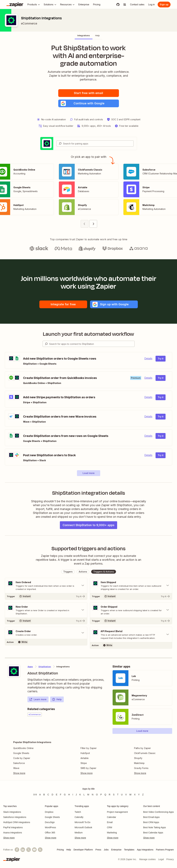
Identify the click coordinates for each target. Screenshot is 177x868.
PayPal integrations (13, 827)
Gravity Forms (141, 768)
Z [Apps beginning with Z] (143, 795)
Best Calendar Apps (153, 833)
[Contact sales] (137, 5)
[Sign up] (164, 5)
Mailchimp (139, 763)
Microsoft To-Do (82, 822)
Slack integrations (12, 812)
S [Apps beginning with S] (114, 795)
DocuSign (50, 822)
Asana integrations (13, 833)
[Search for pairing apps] (98, 143)
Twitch (78, 812)
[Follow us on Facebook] (17, 850)
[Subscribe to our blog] (40, 850)
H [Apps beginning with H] (69, 795)
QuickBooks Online (23, 748)
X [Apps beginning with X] (135, 795)
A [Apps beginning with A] (40, 795)
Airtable (85, 758)
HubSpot (85, 753)
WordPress (50, 827)
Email (110, 822)
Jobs (106, 850)
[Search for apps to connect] (92, 344)
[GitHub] (118, 5)
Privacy (170, 859)
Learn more (38, 699)
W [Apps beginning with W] (130, 795)
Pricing (60, 850)
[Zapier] (15, 5)
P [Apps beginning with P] (101, 795)
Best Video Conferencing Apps (158, 812)
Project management (117, 812)
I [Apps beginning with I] (73, 795)
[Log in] (152, 5)
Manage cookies (147, 859)
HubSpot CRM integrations (17, 822)
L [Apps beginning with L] (84, 795)
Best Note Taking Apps (154, 827)
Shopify (138, 758)
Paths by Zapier (142, 748)
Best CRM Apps (151, 822)
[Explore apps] (125, 5)
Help (57, 699)
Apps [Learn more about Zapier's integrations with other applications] (30, 667)
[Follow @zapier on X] (29, 850)
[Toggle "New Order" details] (46, 610)
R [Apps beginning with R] (110, 795)
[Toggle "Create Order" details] (46, 633)
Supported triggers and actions (88, 548)
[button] (89, 103)
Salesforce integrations (15, 817)
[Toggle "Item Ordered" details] (46, 586)
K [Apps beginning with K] (80, 795)
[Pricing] (97, 5)
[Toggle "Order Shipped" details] (131, 610)
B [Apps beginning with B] (44, 795)
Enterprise (116, 850)
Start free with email (88, 93)
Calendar (112, 817)
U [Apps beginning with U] (122, 795)
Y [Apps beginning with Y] (139, 795)
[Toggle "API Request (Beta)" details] (131, 634)
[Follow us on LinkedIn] (23, 850)
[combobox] (95, 143)
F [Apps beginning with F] (61, 795)
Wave (16, 768)
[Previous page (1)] (85, 224)
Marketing (112, 833)
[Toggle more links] (32, 773)
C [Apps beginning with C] (48, 795)
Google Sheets (21, 753)
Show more (9, 838)
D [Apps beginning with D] (52, 795)
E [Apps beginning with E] (57, 795)
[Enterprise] (84, 5)
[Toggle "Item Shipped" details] (131, 586)
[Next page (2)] (93, 224)
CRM (110, 827)
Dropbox (49, 812)
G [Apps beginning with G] (65, 795)
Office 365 (50, 833)
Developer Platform (83, 850)
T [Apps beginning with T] (118, 795)
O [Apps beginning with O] (97, 795)
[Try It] (46, 596)
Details (148, 359)
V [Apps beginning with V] (126, 795)
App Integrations (145, 850)
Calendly (79, 817)
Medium (79, 833)
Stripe (84, 763)
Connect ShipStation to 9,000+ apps (88, 525)
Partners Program (165, 850)
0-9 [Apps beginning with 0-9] (35, 795)
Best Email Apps (151, 817)
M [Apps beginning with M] (88, 795)
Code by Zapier (22, 758)
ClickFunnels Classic (145, 753)
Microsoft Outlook (83, 827)
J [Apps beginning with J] (76, 795)
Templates (129, 850)
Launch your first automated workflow (88, 334)
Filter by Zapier (89, 748)
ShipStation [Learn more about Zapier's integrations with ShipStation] (45, 667)
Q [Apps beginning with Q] (105, 795)
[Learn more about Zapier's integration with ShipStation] (14, 671)
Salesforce (19, 763)
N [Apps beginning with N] (93, 795)
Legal (161, 859)
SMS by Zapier (88, 768)
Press (98, 850)
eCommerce (29, 23)
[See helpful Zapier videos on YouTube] (34, 850)
